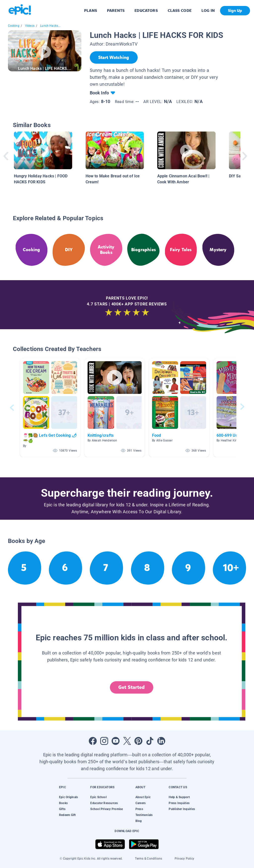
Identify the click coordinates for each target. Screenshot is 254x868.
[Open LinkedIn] (161, 741)
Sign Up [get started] (235, 11)
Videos (30, 26)
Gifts (62, 809)
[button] (50, 408)
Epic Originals (68, 797)
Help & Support (179, 797)
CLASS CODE (180, 11)
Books (63, 803)
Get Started (131, 687)
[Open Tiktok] (150, 741)
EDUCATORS (146, 11)
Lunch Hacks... (50, 26)
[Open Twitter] (127, 741)
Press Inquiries (179, 803)
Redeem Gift (67, 815)
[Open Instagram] (104, 741)
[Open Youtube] (116, 741)
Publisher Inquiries (182, 809)
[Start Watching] (114, 57)
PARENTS (116, 11)
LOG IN (208, 11)
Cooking (14, 26)
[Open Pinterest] (138, 741)
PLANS (91, 11)
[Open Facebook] (93, 741)
